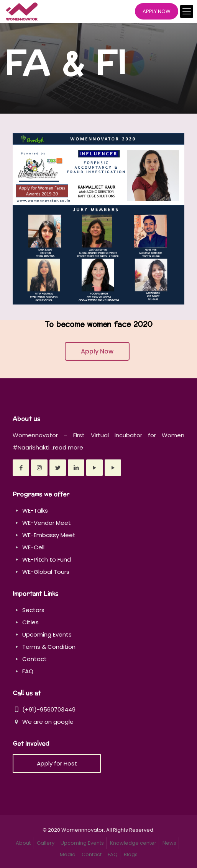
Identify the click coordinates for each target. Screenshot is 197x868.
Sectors (33, 610)
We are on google (43, 722)
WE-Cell (33, 547)
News (169, 843)
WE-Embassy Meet (49, 535)
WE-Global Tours (46, 572)
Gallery (46, 843)
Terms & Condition (49, 647)
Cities (30, 622)
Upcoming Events (47, 634)
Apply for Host (57, 763)
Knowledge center (133, 843)
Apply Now (97, 351)
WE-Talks (35, 511)
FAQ (28, 671)
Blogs (131, 854)
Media (68, 854)
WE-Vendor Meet (47, 523)
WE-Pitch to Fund (47, 559)
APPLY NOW (157, 11)
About (23, 843)
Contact (34, 659)
